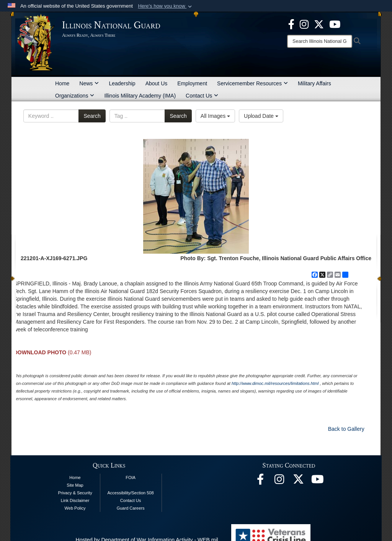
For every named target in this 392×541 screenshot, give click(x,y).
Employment (192, 83)
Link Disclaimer (75, 500)
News (89, 83)
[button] (166, 6)
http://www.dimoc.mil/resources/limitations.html (275, 383)
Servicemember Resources (252, 83)
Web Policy (75, 508)
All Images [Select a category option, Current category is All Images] (215, 116)
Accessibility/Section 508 (131, 493)
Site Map (75, 485)
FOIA (131, 477)
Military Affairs (314, 83)
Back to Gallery (346, 429)
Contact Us (202, 96)
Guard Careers (131, 508)
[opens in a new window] (319, 24)
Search (92, 116)
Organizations (75, 96)
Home (62, 83)
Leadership (122, 83)
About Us (157, 83)
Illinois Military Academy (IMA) (140, 96)
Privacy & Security (75, 493)
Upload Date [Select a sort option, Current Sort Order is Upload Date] (261, 116)
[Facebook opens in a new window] (291, 24)
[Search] (320, 41)
